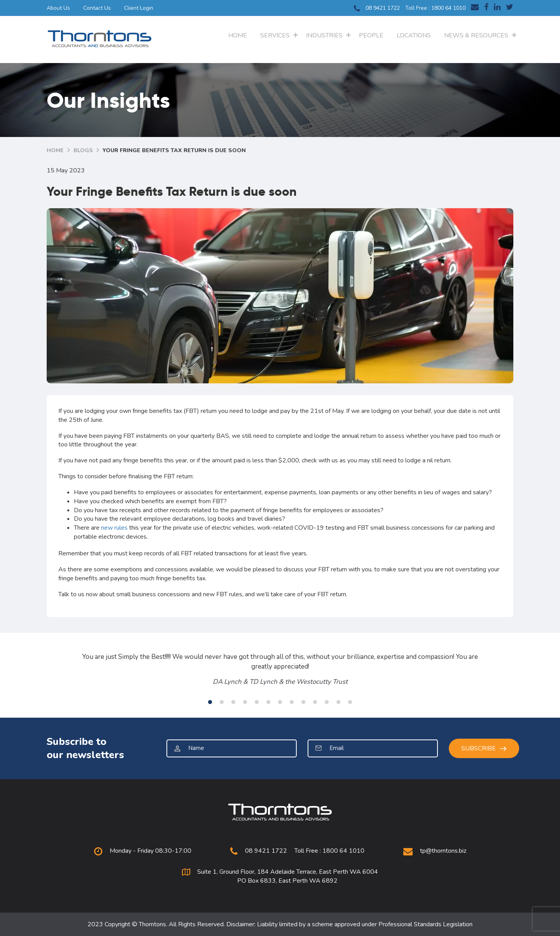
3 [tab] (233, 702)
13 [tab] (350, 702)
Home (238, 35)
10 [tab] (315, 702)
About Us (58, 8)
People (371, 35)
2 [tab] (222, 702)
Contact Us (97, 8)
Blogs (83, 150)
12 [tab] (338, 702)
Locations (414, 35)
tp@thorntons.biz (443, 851)
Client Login (139, 8)
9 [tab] (303, 702)
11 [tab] (327, 702)
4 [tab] (245, 702)
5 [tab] (257, 702)
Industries (324, 35)
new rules (114, 528)
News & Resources (476, 35)
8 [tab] (292, 702)
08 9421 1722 (377, 8)
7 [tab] (280, 702)
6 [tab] (268, 702)
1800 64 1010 (448, 8)
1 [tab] (210, 702)
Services (275, 35)
